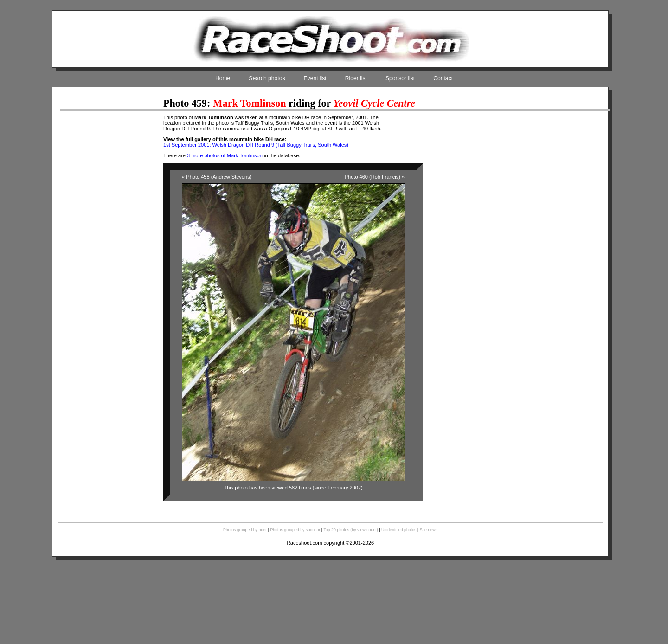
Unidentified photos (399, 530)
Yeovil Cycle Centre (374, 103)
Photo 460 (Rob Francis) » (375, 177)
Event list (315, 78)
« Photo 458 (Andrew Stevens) (217, 177)
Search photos (267, 78)
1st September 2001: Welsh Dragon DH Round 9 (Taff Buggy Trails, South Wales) (256, 145)
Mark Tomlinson (250, 103)
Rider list (356, 78)
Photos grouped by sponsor (295, 530)
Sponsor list (400, 78)
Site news (429, 530)
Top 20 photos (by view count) (350, 530)
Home (223, 78)
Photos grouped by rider (245, 530)
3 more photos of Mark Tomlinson (225, 155)
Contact (443, 78)
